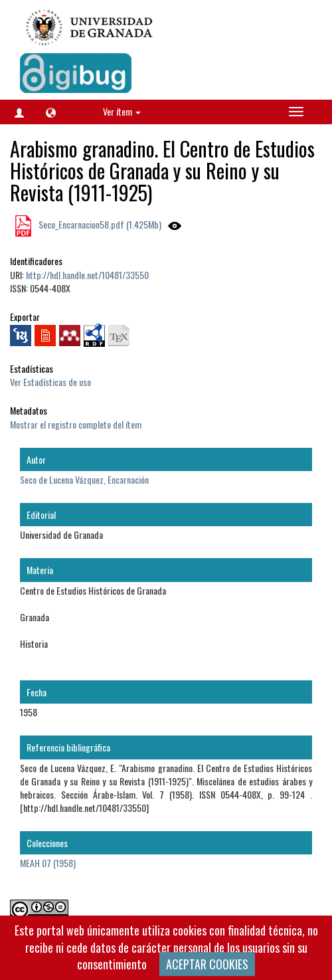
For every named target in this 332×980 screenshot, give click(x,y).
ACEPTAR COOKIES (207, 964)
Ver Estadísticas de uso (50, 382)
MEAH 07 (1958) (48, 863)
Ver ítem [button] (122, 111)
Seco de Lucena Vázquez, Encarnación (84, 479)
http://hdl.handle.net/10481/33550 (87, 275)
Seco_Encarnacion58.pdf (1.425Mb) (99, 224)
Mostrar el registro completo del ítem (76, 424)
